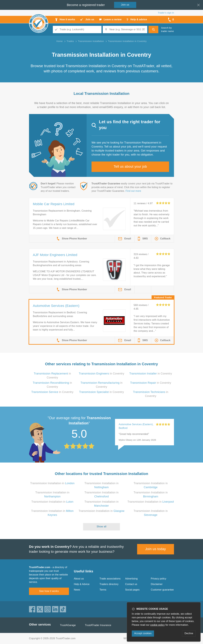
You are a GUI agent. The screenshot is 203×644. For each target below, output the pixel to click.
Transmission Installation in (52, 483)
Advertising (131, 579)
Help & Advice (82, 584)
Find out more (133, 191)
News (77, 590)
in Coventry (101, 374)
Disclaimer (157, 584)
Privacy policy (159, 579)
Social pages (132, 590)
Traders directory (109, 584)
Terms (103, 590)
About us (79, 579)
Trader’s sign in (166, 13)
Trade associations (110, 579)
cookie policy (158, 625)
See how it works (49, 591)
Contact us (131, 584)
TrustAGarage (68, 625)
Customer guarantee (162, 590)
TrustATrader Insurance (98, 625)
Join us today (156, 549)
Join (125, 5)
